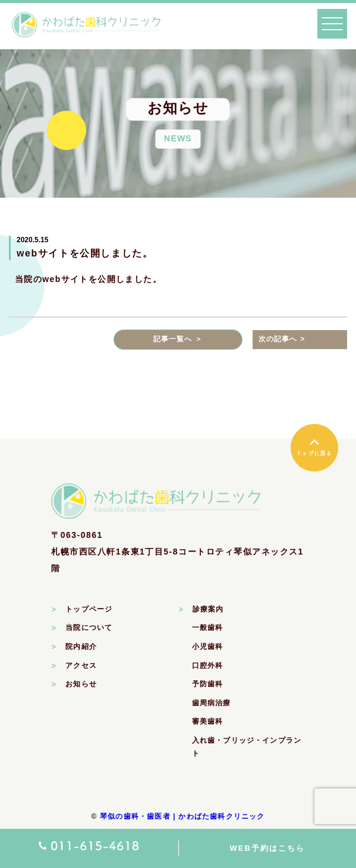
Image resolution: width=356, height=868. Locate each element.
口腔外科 (208, 666)
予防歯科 (208, 684)
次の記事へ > (282, 339)
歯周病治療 (212, 703)
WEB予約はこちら (267, 848)
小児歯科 (208, 647)
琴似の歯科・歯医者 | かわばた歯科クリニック (182, 816)
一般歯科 (208, 628)
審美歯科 (208, 721)
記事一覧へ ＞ (178, 339)
